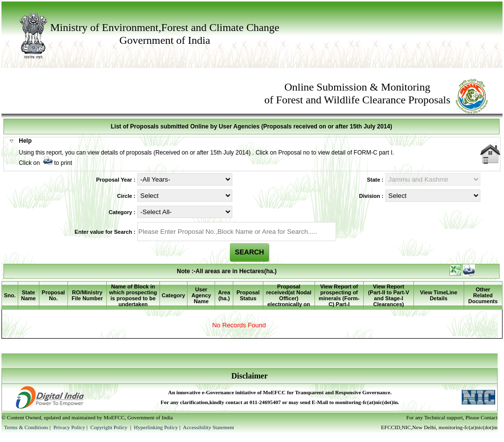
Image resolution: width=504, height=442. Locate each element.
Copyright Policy (109, 427)
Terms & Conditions (26, 427)
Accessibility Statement (208, 427)
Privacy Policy (70, 427)
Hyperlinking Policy (156, 427)
